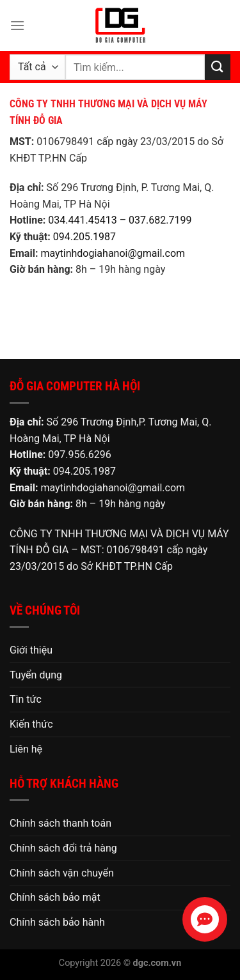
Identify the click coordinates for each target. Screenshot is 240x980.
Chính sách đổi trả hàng (63, 848)
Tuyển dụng (36, 675)
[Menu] (17, 25)
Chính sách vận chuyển (62, 873)
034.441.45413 (82, 220)
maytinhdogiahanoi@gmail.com (113, 253)
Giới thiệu (31, 650)
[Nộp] (218, 67)
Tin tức (26, 699)
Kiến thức (31, 724)
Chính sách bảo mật (55, 897)
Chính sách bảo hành (57, 922)
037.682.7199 (160, 220)
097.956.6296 (79, 455)
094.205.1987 (84, 237)
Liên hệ (26, 749)
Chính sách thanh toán (60, 823)
